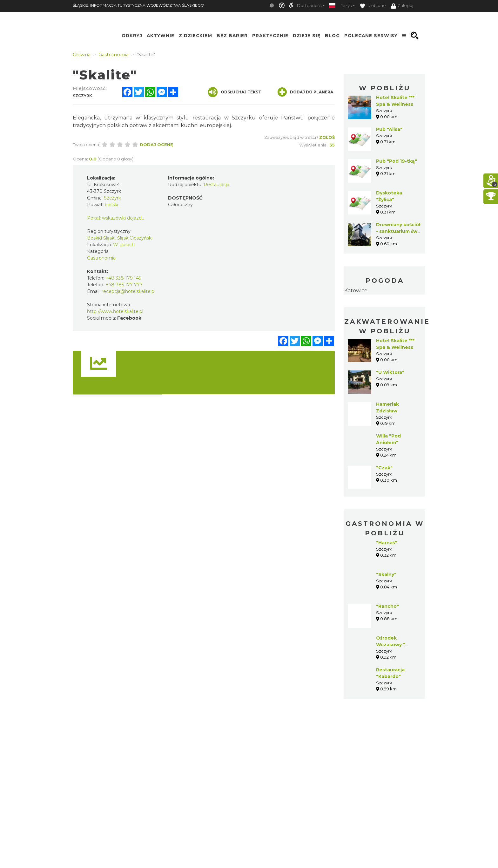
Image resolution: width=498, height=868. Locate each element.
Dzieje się (307, 36)
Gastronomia (101, 258)
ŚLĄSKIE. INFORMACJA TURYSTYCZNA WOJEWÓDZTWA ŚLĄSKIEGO (138, 5)
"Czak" (384, 468)
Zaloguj (402, 6)
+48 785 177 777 (124, 285)
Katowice (356, 291)
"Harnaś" (387, 543)
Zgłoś (327, 137)
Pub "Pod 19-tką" (397, 161)
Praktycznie (270, 36)
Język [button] (346, 6)
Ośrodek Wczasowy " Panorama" (391, 645)
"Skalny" (386, 574)
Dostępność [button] (309, 6)
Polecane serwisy (371, 36)
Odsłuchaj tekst (235, 92)
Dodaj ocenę (156, 145)
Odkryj (132, 36)
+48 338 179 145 (123, 278)
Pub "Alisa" (389, 129)
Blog (332, 36)
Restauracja (216, 185)
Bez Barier (232, 36)
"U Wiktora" (390, 372)
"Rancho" (387, 606)
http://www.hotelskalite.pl (115, 311)
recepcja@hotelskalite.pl (128, 291)
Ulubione (373, 6)
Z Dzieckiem (195, 36)
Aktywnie (161, 36)
